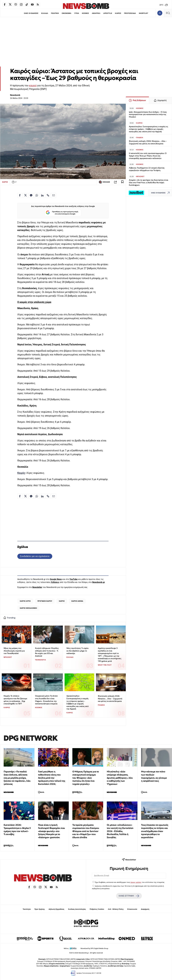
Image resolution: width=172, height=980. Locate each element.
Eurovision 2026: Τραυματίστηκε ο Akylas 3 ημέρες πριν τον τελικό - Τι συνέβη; (17, 830)
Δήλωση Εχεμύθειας (56, 909)
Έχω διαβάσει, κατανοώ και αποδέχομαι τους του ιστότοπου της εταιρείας (130, 882)
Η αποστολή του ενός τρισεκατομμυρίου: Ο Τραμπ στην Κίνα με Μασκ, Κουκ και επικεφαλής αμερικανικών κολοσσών (148, 156)
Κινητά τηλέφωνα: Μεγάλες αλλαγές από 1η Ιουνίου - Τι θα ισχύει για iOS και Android (47, 652)
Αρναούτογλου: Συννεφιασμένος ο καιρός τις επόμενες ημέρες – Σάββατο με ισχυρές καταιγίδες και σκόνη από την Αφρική (77, 702)
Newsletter (37, 587)
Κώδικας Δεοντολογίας (77, 909)
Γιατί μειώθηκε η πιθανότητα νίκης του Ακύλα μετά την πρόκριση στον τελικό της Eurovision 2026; (52, 778)
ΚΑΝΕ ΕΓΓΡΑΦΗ (129, 896)
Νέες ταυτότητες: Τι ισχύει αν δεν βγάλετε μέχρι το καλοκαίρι (78, 651)
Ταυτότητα (27, 909)
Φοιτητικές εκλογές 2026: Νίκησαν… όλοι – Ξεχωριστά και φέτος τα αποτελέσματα (110, 699)
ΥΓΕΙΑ (77, 13)
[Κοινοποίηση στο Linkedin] (42, 195)
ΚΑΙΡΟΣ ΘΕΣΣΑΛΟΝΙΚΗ (28, 608)
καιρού (33, 86)
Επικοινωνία (132, 909)
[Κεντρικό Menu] (168, 13)
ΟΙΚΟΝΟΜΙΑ (66, 13)
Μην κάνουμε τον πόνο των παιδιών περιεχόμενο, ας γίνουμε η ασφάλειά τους (154, 776)
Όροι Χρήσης (40, 909)
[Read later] (122, 182)
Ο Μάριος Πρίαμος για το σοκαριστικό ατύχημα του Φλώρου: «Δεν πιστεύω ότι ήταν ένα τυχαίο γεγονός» (86, 778)
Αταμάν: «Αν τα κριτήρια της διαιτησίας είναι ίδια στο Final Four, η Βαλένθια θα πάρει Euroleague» (149, 182)
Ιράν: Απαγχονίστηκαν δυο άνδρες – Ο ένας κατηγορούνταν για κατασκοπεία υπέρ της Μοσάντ (148, 114)
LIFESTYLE (108, 13)
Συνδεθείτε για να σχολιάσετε (35, 556)
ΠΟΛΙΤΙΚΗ (55, 13)
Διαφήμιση (145, 909)
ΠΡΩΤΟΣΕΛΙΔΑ (130, 13)
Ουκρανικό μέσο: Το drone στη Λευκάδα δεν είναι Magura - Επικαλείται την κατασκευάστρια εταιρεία (46, 700)
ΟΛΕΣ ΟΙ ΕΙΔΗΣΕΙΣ (31, 13)
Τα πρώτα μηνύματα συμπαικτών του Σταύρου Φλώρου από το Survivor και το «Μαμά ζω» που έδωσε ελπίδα (86, 831)
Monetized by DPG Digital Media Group (94, 948)
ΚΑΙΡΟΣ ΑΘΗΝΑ (77, 601)
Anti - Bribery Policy (116, 909)
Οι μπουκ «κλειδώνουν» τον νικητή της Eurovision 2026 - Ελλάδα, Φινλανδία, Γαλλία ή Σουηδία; (120, 831)
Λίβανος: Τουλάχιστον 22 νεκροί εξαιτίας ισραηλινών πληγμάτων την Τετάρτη (147, 169)
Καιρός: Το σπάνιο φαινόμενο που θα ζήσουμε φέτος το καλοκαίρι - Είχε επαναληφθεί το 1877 (15, 700)
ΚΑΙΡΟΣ (118, 13)
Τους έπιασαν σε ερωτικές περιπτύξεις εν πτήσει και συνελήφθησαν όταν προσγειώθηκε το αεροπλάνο (155, 831)
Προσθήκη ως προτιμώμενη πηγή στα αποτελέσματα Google (62, 213)
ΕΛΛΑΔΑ (45, 13)
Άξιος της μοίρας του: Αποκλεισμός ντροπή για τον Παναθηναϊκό (14, 651)
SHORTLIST (143, 13)
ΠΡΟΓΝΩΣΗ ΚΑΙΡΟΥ (45, 601)
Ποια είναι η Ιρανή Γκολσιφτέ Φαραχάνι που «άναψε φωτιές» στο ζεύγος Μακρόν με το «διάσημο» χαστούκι (52, 831)
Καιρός (21, 473)
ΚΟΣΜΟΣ (85, 13)
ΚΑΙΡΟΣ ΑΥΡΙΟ (25, 601)
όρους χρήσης (136, 882)
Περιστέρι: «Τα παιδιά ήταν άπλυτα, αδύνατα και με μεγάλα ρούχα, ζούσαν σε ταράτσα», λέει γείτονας (17, 778)
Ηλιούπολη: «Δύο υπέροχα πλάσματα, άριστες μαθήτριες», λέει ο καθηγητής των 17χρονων (120, 778)
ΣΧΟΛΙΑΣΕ (104, 182)
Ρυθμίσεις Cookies (97, 909)
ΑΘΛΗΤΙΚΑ (96, 13)
